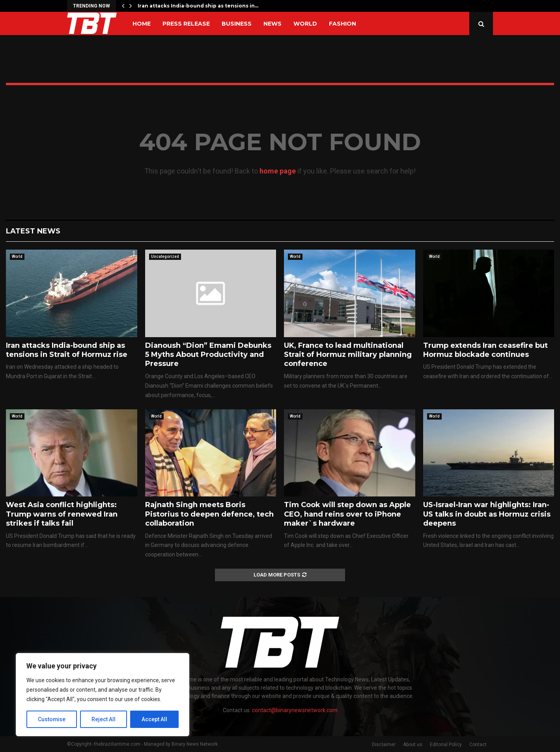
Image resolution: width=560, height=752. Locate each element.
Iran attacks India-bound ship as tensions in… (198, 6)
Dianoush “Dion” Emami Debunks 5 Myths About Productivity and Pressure (208, 355)
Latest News (33, 231)
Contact (478, 745)
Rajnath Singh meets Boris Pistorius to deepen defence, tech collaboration (209, 514)
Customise (52, 719)
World (305, 24)
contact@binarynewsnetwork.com (295, 710)
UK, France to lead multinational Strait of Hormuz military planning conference (348, 355)
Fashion (343, 24)
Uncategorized (165, 257)
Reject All (104, 719)
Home (142, 24)
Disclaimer (384, 745)
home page (278, 171)
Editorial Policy (446, 745)
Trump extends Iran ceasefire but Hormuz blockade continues (485, 350)
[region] (103, 695)
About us (413, 745)
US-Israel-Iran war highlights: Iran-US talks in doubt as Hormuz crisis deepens (487, 514)
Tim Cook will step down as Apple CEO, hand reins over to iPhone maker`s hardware (347, 514)
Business (237, 24)
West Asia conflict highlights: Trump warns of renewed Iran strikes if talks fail (62, 514)
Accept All (154, 719)
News (273, 24)
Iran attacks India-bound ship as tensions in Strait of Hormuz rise (67, 350)
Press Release (186, 24)
